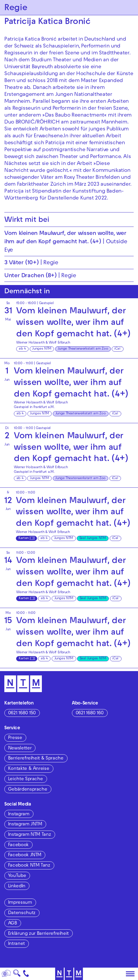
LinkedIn (17, 886)
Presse (15, 738)
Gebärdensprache (28, 790)
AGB (13, 924)
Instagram (19, 814)
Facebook (18, 845)
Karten (24, 538)
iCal (117, 349)
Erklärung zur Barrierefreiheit (38, 934)
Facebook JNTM (25, 855)
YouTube (17, 876)
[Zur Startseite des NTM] (69, 974)
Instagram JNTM (25, 825)
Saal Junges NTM (93, 538)
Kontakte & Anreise (29, 769)
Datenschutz (22, 913)
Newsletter (20, 749)
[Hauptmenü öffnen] (130, 974)
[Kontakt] (26, 974)
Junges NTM (42, 349)
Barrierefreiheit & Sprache (36, 759)
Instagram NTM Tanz (30, 835)
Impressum (20, 903)
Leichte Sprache (26, 779)
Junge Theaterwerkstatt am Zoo (83, 349)
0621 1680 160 (90, 713)
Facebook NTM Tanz (29, 866)
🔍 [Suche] (17, 975)
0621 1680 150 (22, 713)
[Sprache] (6, 974)
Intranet (16, 944)
